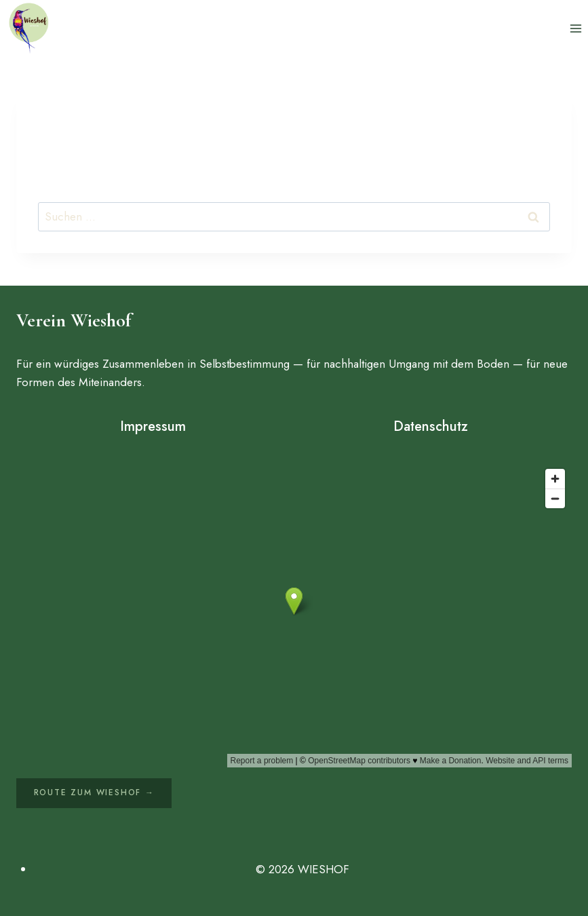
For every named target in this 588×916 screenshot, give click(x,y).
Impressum (153, 426)
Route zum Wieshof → (94, 793)
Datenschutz (431, 426)
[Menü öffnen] (575, 28)
